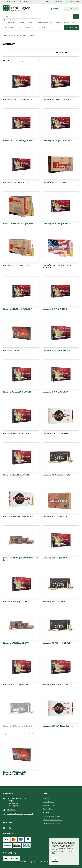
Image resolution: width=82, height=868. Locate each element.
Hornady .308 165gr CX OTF (16, 643)
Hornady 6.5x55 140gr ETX (55, 516)
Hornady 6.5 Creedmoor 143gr (57, 475)
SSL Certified (11, 858)
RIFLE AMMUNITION (18, 36)
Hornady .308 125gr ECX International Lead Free (15, 773)
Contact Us (59, 2)
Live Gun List (71, 27)
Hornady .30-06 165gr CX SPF (56, 684)
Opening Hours (26, 2)
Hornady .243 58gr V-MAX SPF (17, 309)
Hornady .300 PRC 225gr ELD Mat (58, 726)
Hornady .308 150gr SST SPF (16, 433)
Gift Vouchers (29, 27)
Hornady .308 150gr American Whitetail (57, 266)
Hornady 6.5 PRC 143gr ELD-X (56, 643)
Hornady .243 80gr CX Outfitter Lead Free (21, 559)
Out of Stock (21, 734)
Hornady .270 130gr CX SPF (16, 601)
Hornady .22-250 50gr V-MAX (56, 224)
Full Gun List (47, 813)
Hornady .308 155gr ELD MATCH (57, 433)
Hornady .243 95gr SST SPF (55, 392)
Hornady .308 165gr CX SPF (55, 558)
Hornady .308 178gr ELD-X (55, 601)
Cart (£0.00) (71, 9)
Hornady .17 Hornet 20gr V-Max (18, 141)
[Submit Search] (76, 16)
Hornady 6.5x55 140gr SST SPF (17, 392)
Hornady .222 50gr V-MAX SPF (57, 99)
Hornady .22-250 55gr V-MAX (17, 265)
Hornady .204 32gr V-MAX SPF (18, 99)
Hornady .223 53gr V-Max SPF (17, 182)
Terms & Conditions (59, 851)
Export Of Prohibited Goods (52, 816)
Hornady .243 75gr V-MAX (55, 309)
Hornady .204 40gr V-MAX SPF (57, 141)
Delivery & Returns (73, 2)
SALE (18, 27)
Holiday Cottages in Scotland (53, 820)
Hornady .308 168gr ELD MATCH (18, 516)
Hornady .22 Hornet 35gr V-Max (18, 224)
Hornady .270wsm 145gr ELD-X (18, 726)
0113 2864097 (9, 2)
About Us (47, 2)
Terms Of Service (48, 802)
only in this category (10, 20)
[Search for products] (22, 16)
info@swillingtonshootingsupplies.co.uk (20, 814)
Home (5, 36)
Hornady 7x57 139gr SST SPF (16, 684)
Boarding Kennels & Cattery (52, 823)
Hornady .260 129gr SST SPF (16, 475)
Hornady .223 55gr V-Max (54, 182)
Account (55, 9)
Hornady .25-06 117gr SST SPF (56, 350)
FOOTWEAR (9, 27)
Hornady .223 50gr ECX (14, 350)
